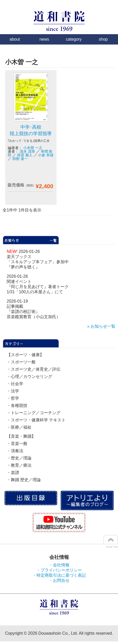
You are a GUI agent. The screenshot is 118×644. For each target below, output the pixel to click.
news (44, 39)
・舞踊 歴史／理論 (24, 480)
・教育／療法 (19, 465)
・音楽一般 (17, 444)
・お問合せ (59, 580)
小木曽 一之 (33, 148)
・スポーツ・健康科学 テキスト (36, 420)
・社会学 (15, 384)
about (15, 39)
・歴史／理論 (19, 458)
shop (103, 39)
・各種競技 (17, 405)
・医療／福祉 (19, 427)
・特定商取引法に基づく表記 (59, 575)
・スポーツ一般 (21, 362)
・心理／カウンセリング (29, 376)
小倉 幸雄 (46, 155)
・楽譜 (13, 473)
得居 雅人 (25, 155)
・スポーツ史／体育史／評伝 (34, 369)
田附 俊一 (20, 159)
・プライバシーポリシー (59, 570)
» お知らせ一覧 (101, 326)
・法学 (13, 391)
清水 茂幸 (27, 151)
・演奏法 (15, 451)
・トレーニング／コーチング (34, 413)
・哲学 (13, 398)
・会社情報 (59, 565)
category (74, 39)
